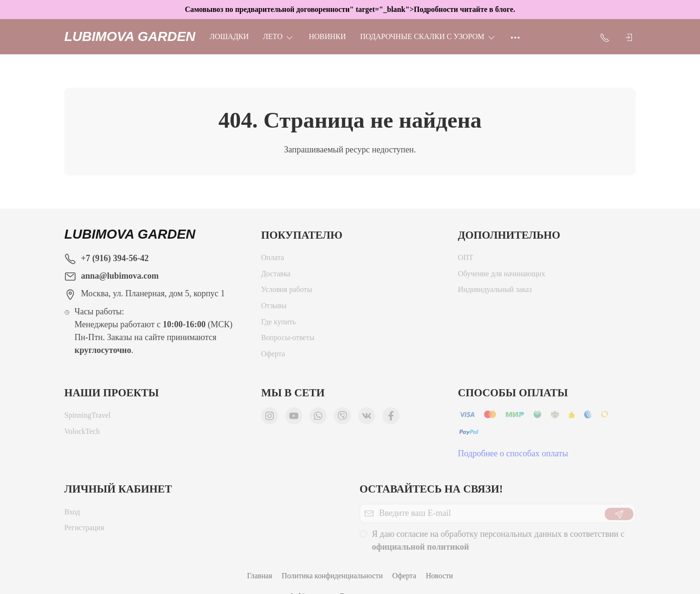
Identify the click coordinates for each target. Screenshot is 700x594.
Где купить (278, 324)
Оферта (273, 356)
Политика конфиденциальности (332, 576)
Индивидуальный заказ (495, 292)
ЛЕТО (279, 37)
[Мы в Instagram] (270, 418)
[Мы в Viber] (342, 418)
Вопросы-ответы (288, 340)
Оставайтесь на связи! (431, 489)
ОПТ (466, 260)
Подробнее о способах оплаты (513, 456)
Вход (72, 514)
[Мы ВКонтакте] (367, 418)
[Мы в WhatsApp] (318, 418)
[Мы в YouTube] (294, 418)
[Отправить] (619, 516)
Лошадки (229, 36)
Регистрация (84, 530)
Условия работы (286, 292)
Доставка (276, 276)
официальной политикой (420, 549)
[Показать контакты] (605, 37)
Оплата (272, 260)
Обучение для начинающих (503, 276)
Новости (439, 576)
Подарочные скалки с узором (428, 37)
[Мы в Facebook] (391, 418)
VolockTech (82, 434)
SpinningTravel (87, 418)
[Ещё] (515, 37)
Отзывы (274, 308)
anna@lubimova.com (120, 276)
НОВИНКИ (327, 36)
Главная (260, 576)
